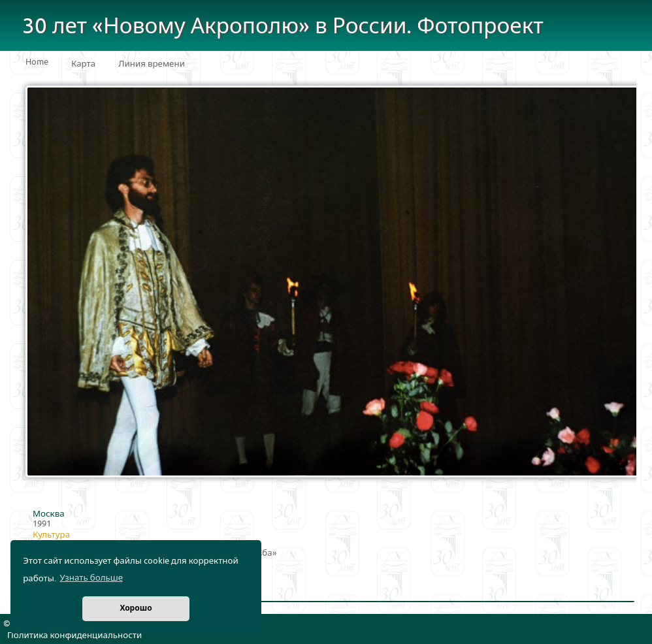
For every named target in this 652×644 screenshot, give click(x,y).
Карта (83, 64)
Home (37, 62)
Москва (49, 514)
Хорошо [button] (136, 608)
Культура (51, 535)
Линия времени (152, 64)
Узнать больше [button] (91, 578)
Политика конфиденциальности (74, 636)
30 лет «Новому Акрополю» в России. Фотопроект (283, 26)
